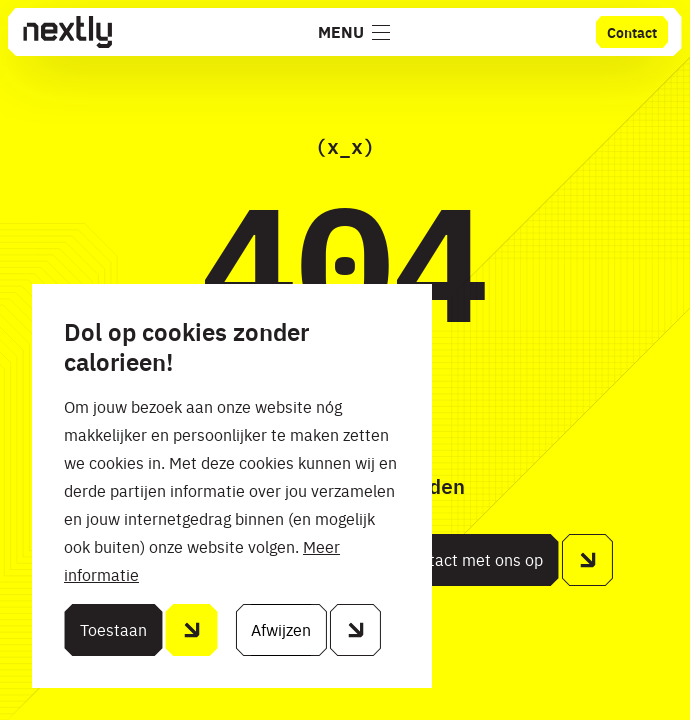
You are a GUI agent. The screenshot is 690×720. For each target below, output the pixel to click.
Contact (632, 32)
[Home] (67, 32)
